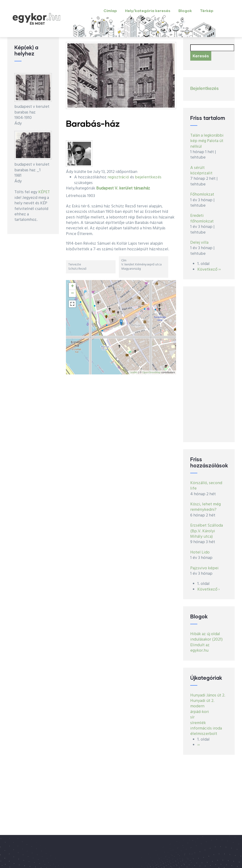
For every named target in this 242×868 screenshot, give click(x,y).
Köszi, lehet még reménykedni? (205, 507)
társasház (142, 188)
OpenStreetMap (151, 372)
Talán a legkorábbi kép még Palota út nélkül (207, 141)
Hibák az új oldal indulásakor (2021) (206, 637)
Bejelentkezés (204, 89)
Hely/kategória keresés (148, 10)
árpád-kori (200, 712)
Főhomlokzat (202, 195)
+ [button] (72, 286)
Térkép (207, 10)
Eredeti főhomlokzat (202, 218)
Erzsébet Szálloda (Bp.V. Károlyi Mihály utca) (207, 531)
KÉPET (44, 192)
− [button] (72, 294)
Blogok (185, 10)
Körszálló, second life (206, 486)
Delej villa (199, 243)
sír (192, 717)
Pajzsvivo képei (204, 568)
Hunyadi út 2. (202, 701)
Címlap (110, 10)
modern (197, 706)
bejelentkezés (148, 177)
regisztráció (118, 177)
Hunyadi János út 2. (208, 695)
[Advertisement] (209, 364)
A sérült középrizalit (201, 171)
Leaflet (134, 372)
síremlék (198, 723)
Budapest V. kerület (114, 188)
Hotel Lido (200, 552)
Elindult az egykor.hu (200, 648)
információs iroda (206, 728)
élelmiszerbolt (204, 734)
